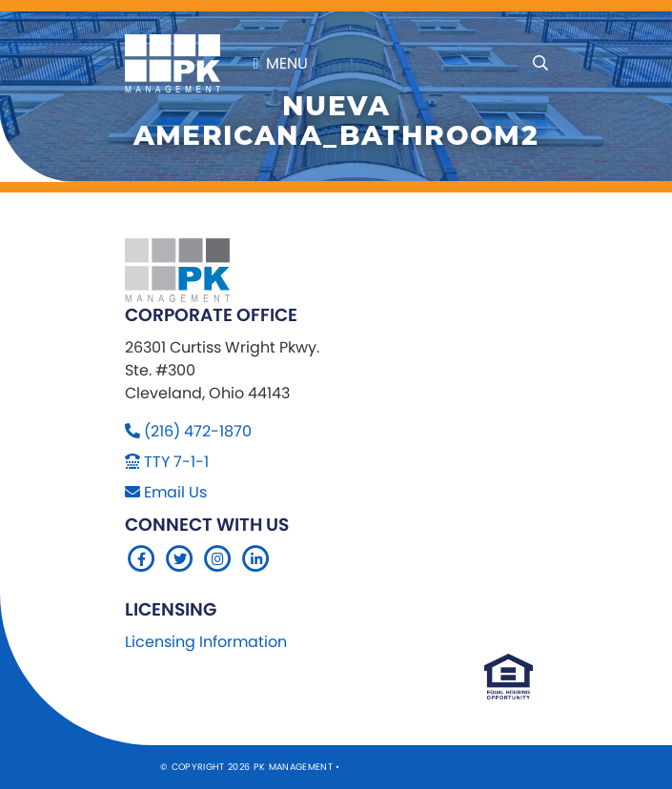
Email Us (175, 492)
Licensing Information (206, 642)
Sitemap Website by (396, 767)
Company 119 (480, 767)
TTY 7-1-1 (176, 462)
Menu (281, 63)
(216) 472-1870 (198, 431)
